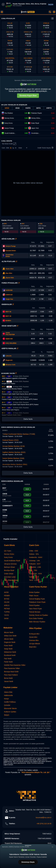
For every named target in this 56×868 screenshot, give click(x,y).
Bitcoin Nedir (9, 632)
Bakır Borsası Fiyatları (37, 622)
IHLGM (7, 602)
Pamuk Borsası (35, 612)
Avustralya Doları (9, 256)
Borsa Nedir (8, 678)
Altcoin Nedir (9, 639)
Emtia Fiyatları (34, 592)
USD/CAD (9, 295)
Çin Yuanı (8, 551)
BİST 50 (7, 312)
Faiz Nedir (8, 659)
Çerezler (7, 705)
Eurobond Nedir (10, 655)
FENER (7, 596)
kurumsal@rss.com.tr (44, 818)
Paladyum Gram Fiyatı (37, 602)
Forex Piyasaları (11, 283)
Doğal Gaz (9, 299)
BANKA (7, 320)
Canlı (3, 148)
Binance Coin (10, 365)
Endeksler (8, 304)
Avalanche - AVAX (36, 557)
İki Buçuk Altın (34, 634)
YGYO (6, 615)
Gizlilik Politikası (10, 702)
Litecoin (9, 356)
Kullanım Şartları (10, 712)
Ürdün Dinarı (9, 574)
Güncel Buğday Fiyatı (37, 599)
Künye (6, 699)
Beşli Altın (33, 647)
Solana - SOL (34, 554)
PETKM (7, 609)
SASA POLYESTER (10, 334)
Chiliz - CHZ (34, 551)
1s (11, 148)
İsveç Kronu (8, 557)
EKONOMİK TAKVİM (9, 373)
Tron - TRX (33, 570)
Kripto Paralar (10, 348)
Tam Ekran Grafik (9, 144)
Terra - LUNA (34, 580)
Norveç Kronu (9, 554)
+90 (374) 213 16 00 (44, 824)
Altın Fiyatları (9, 261)
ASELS (7, 605)
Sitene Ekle (8, 692)
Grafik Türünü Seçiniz (46, 148)
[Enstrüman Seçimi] (23, 148)
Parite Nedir (8, 662)
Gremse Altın (34, 640)
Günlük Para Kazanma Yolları (15, 665)
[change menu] (52, 19)
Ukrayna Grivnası (10, 564)
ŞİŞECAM (9, 339)
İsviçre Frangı (11, 246)
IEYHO (7, 599)
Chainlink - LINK (35, 567)
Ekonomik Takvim (10, 708)
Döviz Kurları (9, 239)
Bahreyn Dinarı (10, 567)
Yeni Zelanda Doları (11, 580)
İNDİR (51, 5)
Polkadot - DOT (35, 564)
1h (16, 148)
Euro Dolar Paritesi (36, 618)
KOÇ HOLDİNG (11, 343)
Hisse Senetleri (10, 326)
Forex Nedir (8, 645)
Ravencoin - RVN (36, 574)
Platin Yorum (34, 596)
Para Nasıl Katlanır (11, 675)
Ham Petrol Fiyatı (36, 609)
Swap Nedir (8, 649)
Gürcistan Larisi (10, 577)
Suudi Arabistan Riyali (12, 561)
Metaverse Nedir (10, 652)
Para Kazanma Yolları (12, 668)
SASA (6, 618)
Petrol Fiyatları (34, 605)
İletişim (7, 715)
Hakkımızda (8, 695)
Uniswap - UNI (34, 561)
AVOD (6, 592)
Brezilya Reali (9, 570)
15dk (7, 148)
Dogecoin (9, 360)
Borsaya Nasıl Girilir (11, 672)
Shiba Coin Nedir (10, 636)
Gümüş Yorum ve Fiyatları (39, 615)
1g (13, 148)
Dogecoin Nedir (10, 642)
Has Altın (9, 273)
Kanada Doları (11, 251)
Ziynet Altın (10, 278)
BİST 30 (7, 316)
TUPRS (7, 612)
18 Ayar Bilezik (35, 644)
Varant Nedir (9, 681)
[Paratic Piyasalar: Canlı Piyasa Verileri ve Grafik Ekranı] (28, 13)
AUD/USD (9, 290)
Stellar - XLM (34, 577)
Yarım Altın (10, 269)
